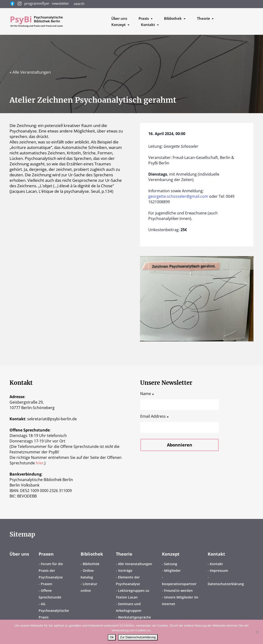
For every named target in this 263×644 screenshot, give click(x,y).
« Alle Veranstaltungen (30, 72)
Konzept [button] (119, 25)
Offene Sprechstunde (50, 594)
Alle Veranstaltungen (135, 564)
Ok (112, 637)
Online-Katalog (88, 574)
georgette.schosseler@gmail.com (178, 196)
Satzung (171, 564)
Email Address (155, 416)
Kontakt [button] (148, 25)
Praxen (46, 554)
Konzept (171, 554)
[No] (257, 632)
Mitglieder (172, 570)
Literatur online (89, 587)
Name (147, 394)
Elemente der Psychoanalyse (128, 581)
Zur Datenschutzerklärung (138, 637)
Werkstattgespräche (134, 617)
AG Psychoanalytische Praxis (54, 611)
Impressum (219, 570)
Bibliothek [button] (173, 18)
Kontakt (216, 554)
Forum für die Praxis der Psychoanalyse (51, 570)
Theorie (124, 554)
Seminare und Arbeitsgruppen (129, 607)
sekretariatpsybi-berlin (52, 419)
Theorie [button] (204, 18)
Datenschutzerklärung (226, 584)
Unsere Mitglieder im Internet (180, 601)
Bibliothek (92, 554)
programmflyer (37, 3)
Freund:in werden (178, 591)
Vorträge (125, 570)
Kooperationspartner (179, 584)
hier (40, 463)
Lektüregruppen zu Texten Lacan (133, 594)
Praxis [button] (144, 18)
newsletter (60, 3)
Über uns (119, 18)
